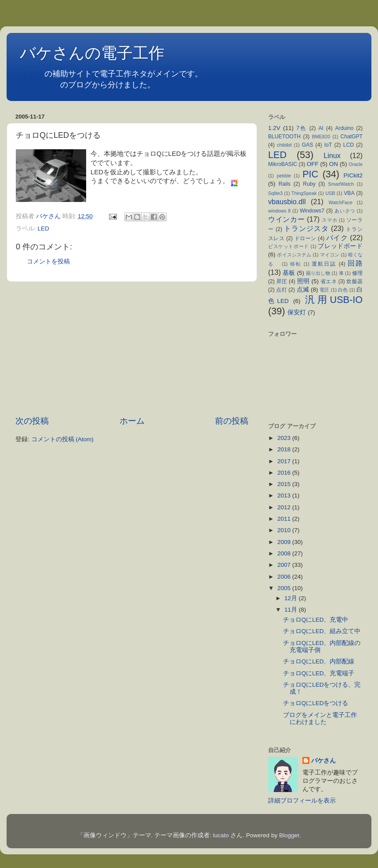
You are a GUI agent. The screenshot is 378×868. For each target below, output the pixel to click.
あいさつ (345, 211)
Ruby (309, 184)
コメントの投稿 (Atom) (62, 439)
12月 (292, 598)
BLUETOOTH (284, 137)
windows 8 (279, 211)
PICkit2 (353, 175)
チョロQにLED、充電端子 (322, 673)
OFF (313, 164)
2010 (285, 530)
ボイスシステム (294, 255)
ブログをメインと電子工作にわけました (320, 719)
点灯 (281, 290)
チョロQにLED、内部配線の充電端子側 (322, 646)
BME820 (321, 137)
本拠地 (33, 74)
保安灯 (297, 312)
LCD (349, 145)
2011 (285, 519)
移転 (296, 264)
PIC (310, 174)
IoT (328, 145)
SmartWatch (341, 184)
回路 (355, 263)
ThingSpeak (304, 193)
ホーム (132, 421)
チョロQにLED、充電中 (319, 620)
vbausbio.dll (287, 202)
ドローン (305, 238)
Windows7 (312, 211)
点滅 (303, 290)
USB (330, 193)
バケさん (323, 761)
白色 (343, 290)
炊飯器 (354, 281)
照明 (303, 281)
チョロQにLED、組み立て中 (325, 631)
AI (321, 128)
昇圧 (282, 281)
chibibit (284, 145)
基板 (289, 273)
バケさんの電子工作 (100, 53)
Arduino (344, 128)
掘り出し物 (318, 273)
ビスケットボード (289, 246)
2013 (285, 495)
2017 (285, 461)
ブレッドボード (340, 246)
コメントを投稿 (48, 261)
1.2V (274, 128)
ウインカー (286, 219)
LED (44, 229)
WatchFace (341, 202)
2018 (285, 449)
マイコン (330, 255)
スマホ (329, 220)
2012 (285, 507)
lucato (221, 835)
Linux (332, 155)
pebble (284, 176)
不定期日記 (40, 85)
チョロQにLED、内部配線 (322, 661)
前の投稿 (232, 421)
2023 (285, 438)
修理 (357, 273)
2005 (285, 588)
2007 (285, 565)
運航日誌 (324, 264)
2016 (285, 473)
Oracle (356, 164)
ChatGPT (351, 137)
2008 (285, 553)
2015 (285, 484)
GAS (308, 145)
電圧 (324, 290)
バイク (337, 238)
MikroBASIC (283, 164)
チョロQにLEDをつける (316, 703)
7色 (302, 128)
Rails (285, 184)
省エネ (329, 281)
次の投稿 (32, 421)
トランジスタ (306, 228)
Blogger (289, 835)
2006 (285, 577)
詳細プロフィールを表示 (302, 801)
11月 (292, 610)
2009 (285, 542)
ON (334, 164)
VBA (349, 193)
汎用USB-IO (334, 300)
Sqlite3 (275, 193)
